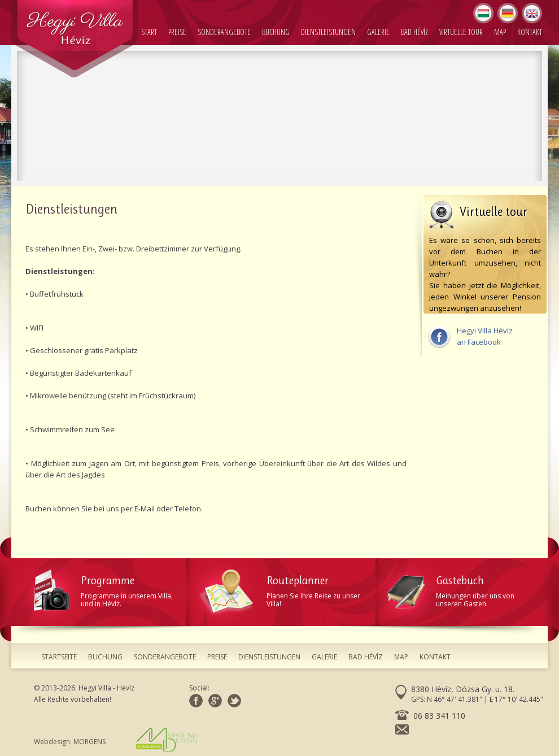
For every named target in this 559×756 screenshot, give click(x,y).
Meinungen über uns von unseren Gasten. (463, 589)
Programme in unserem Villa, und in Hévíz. (110, 589)
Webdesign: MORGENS (115, 740)
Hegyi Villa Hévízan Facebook (470, 336)
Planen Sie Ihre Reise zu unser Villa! (287, 589)
